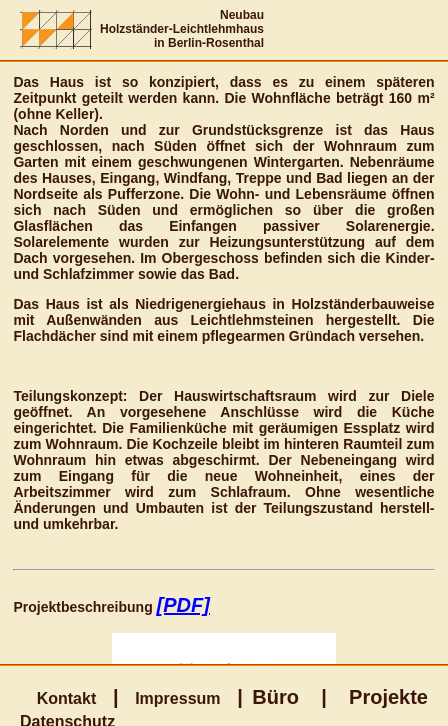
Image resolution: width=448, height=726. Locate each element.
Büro (275, 697)
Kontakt (67, 698)
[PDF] (183, 605)
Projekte (388, 697)
